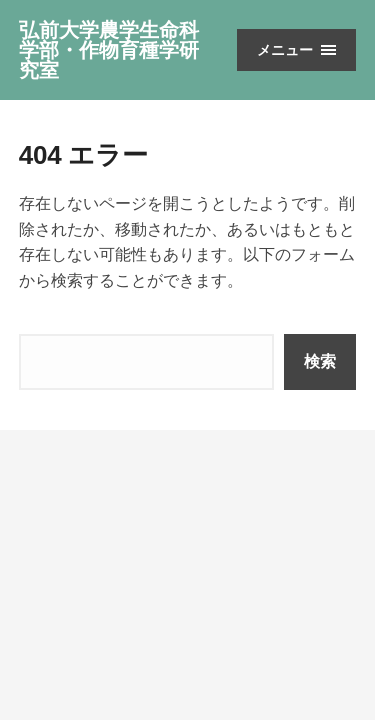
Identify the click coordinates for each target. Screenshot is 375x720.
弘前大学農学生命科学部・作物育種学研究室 (109, 50)
